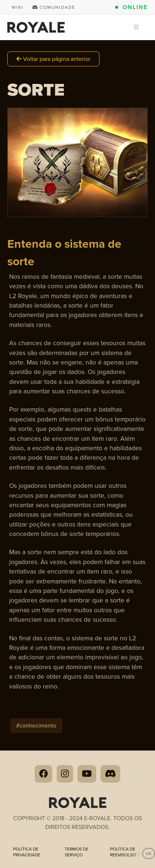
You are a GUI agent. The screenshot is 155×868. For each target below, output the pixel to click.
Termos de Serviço (77, 852)
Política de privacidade (27, 852)
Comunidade (54, 7)
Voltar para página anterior (53, 59)
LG (149, 853)
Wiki (18, 7)
